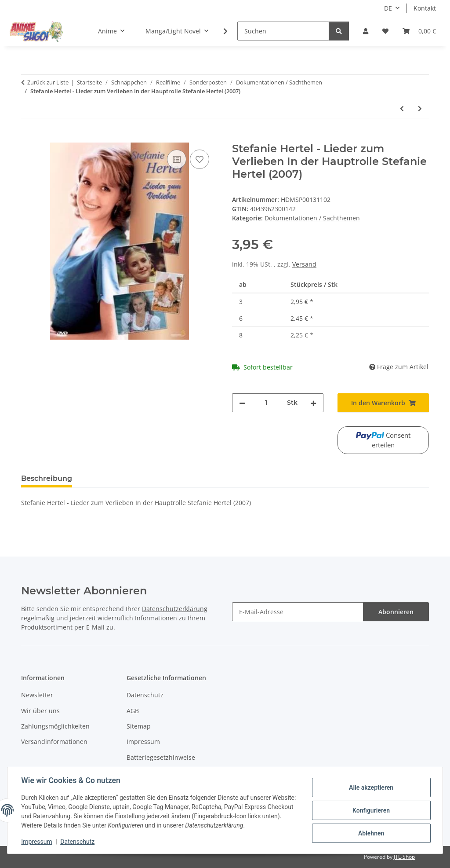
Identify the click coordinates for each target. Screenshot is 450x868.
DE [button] (388, 8)
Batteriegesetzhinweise (161, 757)
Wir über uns (40, 711)
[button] (366, 31)
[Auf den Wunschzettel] (200, 159)
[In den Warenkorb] (28, 138)
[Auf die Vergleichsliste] (177, 159)
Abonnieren (396, 612)
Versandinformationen (54, 742)
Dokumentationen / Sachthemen (312, 218)
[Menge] (266, 403)
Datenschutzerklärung (175, 609)
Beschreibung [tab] (47, 478)
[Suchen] (283, 31)
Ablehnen (371, 833)
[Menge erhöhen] (313, 403)
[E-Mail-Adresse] (298, 612)
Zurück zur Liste (48, 82)
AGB (133, 711)
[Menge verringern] (242, 403)
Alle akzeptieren (371, 787)
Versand (304, 264)
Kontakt (425, 8)
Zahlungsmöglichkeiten (55, 726)
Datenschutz (78, 842)
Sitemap (139, 726)
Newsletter (37, 695)
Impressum (37, 842)
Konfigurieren (371, 810)
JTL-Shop (404, 857)
